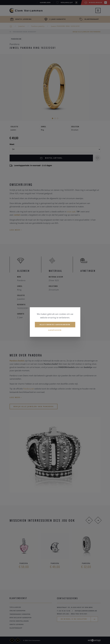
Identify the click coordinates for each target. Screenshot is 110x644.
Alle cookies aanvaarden (55, 325)
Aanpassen (55, 330)
